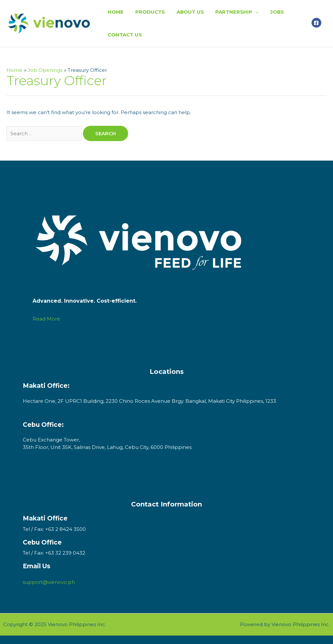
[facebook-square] (317, 23)
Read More (46, 319)
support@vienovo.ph (49, 582)
